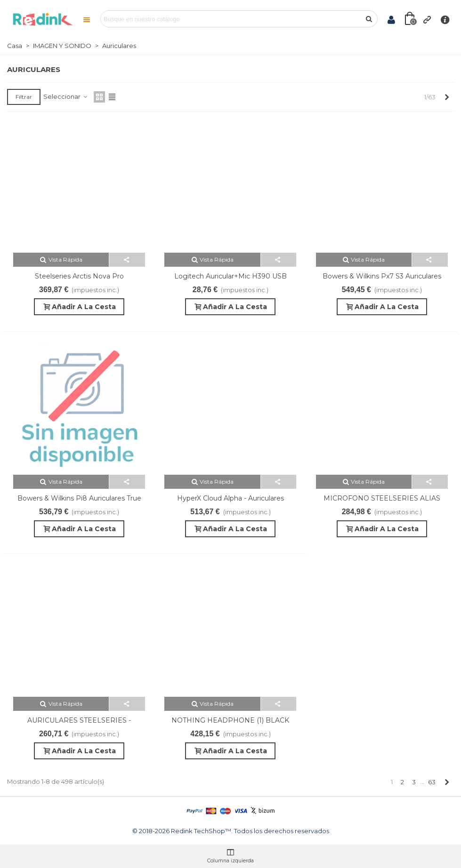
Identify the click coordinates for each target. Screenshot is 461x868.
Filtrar (24, 97)
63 (432, 782)
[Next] (447, 97)
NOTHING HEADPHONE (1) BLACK (230, 720)
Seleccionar (66, 96)
